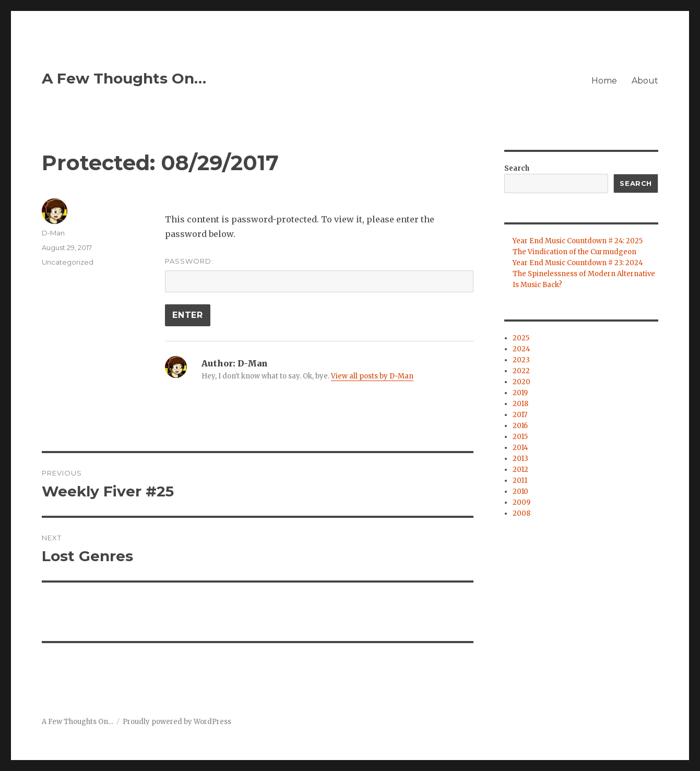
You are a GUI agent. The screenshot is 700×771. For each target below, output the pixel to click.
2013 (520, 459)
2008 (521, 513)
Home (604, 81)
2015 (520, 437)
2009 (521, 502)
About (645, 81)
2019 (520, 393)
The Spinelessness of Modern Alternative (584, 274)
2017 (520, 415)
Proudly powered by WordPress (177, 722)
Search (517, 168)
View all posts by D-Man (372, 376)
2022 (521, 371)
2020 (521, 382)
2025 (521, 338)
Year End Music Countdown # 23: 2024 (578, 263)
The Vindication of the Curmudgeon (574, 252)
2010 (520, 491)
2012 (520, 470)
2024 (521, 349)
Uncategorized (68, 262)
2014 (520, 448)
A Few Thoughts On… (124, 78)
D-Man (53, 233)
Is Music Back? (537, 285)
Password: (319, 275)
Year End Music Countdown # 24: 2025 (578, 241)
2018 (520, 404)
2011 (520, 481)
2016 (520, 426)
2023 (521, 360)
